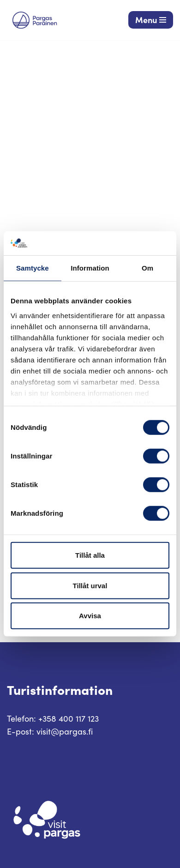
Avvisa (90, 616)
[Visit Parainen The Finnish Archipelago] (35, 20)
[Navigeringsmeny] (151, 20)
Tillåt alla (90, 555)
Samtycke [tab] (33, 268)
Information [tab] (90, 268)
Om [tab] (147, 268)
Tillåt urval (90, 586)
